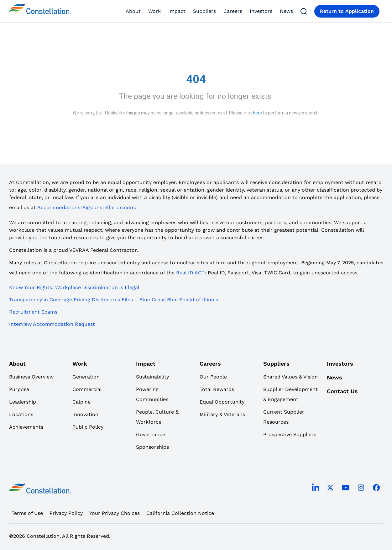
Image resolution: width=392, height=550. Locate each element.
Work (154, 11)
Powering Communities (152, 394)
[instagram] (361, 488)
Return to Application (347, 11)
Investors (261, 11)
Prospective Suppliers (290, 434)
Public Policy (88, 427)
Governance (151, 434)
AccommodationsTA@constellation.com (86, 207)
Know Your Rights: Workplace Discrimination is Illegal (74, 287)
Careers (233, 11)
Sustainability (152, 377)
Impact (177, 11)
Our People (213, 377)
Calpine (81, 402)
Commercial (87, 389)
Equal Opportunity (222, 402)
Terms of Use (27, 513)
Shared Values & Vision (290, 377)
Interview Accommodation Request (52, 324)
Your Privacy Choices (115, 513)
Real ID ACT (190, 273)
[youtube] (346, 488)
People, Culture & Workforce (157, 417)
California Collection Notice (180, 513)
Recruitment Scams (33, 312)
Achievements (26, 427)
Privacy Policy (66, 513)
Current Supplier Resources (284, 417)
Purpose (19, 389)
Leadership (23, 402)
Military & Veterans (222, 414)
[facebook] (376, 488)
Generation (86, 377)
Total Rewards (217, 389)
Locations (21, 414)
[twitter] (330, 488)
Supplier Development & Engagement (290, 394)
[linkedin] (316, 489)
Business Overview (31, 377)
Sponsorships (152, 447)
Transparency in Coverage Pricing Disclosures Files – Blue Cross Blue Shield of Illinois (114, 300)
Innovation (85, 414)
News (286, 11)
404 (196, 79)
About (133, 11)
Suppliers (204, 11)
